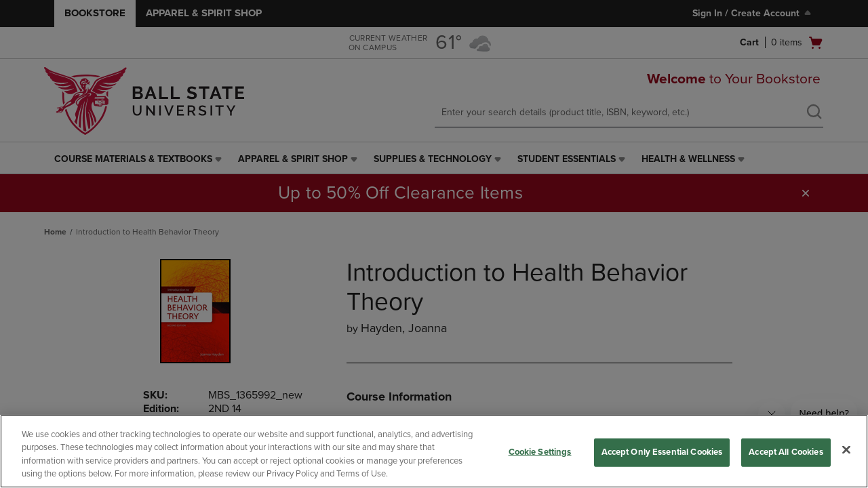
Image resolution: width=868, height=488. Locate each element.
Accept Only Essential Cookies (662, 452)
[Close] (846, 449)
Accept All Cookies (786, 452)
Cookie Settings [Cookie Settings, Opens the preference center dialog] (540, 452)
